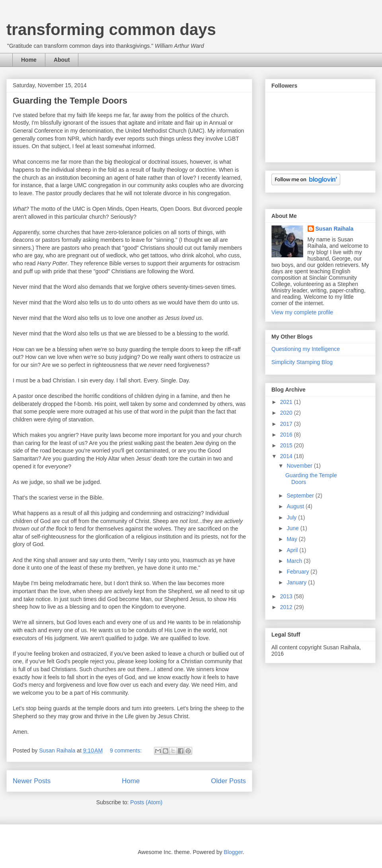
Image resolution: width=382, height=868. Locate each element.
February (298, 572)
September (301, 496)
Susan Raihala (335, 229)
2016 (287, 435)
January (297, 582)
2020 (287, 413)
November (300, 466)
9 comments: (127, 750)
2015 (287, 445)
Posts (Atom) (146, 802)
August (296, 506)
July (292, 517)
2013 (287, 596)
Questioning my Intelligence (306, 349)
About (62, 60)
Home (29, 60)
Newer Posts (32, 781)
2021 (287, 402)
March (295, 561)
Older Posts (228, 781)
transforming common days (111, 29)
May (292, 539)
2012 (287, 607)
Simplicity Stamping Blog (302, 362)
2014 (287, 456)
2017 (287, 424)
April (293, 550)
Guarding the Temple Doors (70, 101)
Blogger (233, 852)
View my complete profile (302, 312)
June (293, 528)
